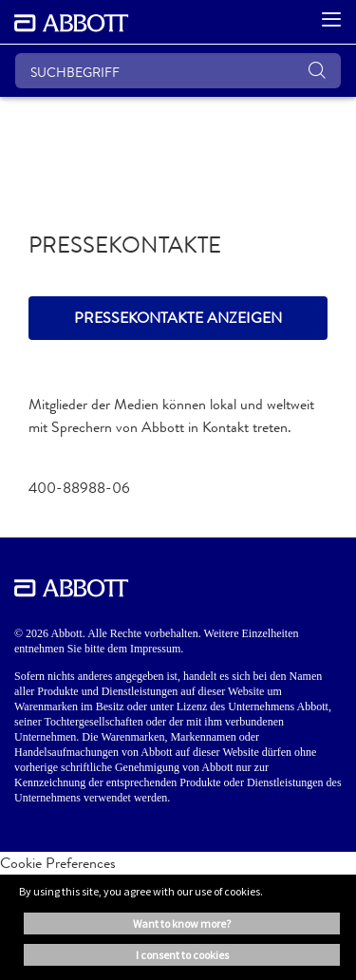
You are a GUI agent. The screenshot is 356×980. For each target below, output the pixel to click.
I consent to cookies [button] (182, 955)
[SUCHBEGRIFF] (178, 71)
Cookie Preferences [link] (58, 863)
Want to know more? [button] (182, 923)
